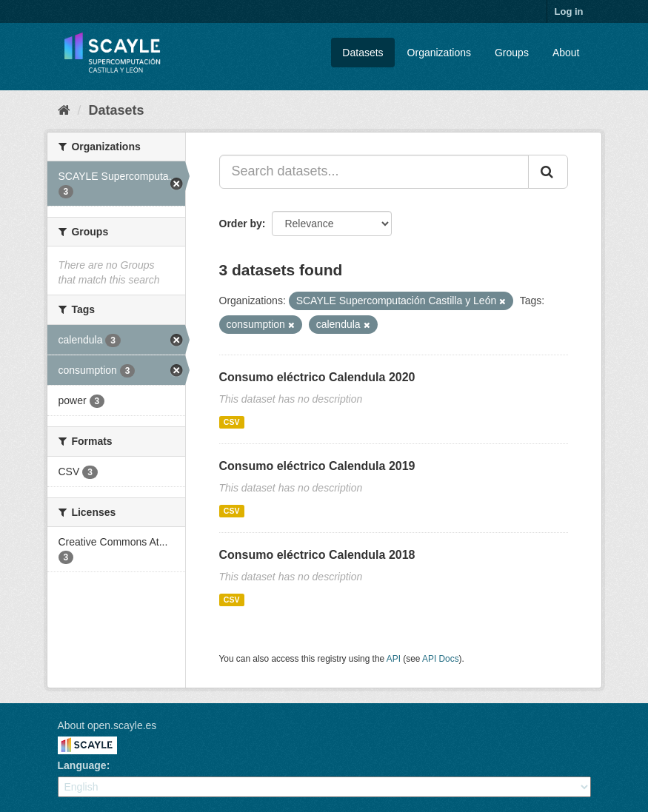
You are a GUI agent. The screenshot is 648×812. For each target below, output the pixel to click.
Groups (512, 53)
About (566, 53)
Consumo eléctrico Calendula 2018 (317, 555)
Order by (241, 224)
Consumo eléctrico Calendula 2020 (317, 377)
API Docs (441, 659)
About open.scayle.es (107, 725)
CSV (232, 422)
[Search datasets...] (374, 172)
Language (82, 765)
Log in (569, 11)
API (394, 659)
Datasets (363, 53)
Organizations (439, 53)
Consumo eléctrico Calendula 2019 (317, 466)
